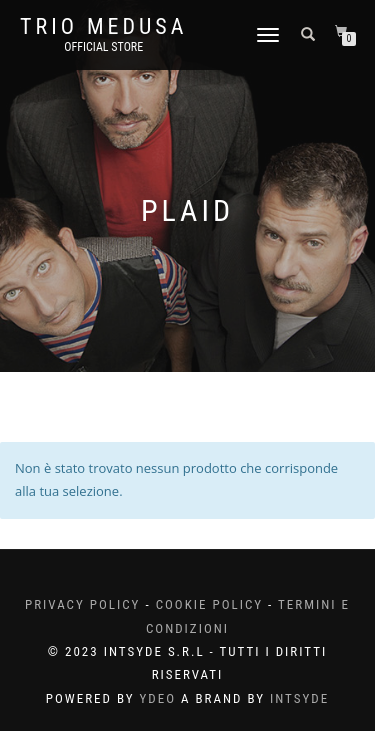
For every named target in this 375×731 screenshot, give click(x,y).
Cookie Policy (209, 604)
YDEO (157, 698)
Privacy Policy (82, 604)
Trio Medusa (103, 27)
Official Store (103, 47)
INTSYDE (299, 698)
